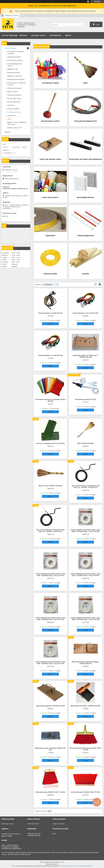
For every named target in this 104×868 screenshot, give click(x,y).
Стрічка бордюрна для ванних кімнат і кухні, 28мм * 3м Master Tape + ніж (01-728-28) (50, 663)
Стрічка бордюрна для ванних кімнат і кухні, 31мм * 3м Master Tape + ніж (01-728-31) (50, 619)
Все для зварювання (14, 102)
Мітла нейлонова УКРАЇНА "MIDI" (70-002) (85, 792)
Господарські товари (50, 83)
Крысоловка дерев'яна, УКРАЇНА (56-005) (50, 706)
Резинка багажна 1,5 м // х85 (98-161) (85, 313)
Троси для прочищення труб (85, 121)
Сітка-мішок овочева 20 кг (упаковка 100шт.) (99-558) (50, 400)
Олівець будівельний (85, 236)
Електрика (11, 105)
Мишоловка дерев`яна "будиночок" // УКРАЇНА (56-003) (85, 356)
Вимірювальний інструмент (16, 79)
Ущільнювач (50, 236)
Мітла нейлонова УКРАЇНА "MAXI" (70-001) (50, 792)
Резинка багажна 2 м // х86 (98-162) (50, 355)
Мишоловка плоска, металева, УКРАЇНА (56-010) (50, 749)
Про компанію (56, 35)
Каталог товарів (9, 35)
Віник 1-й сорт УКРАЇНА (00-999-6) (50, 486)
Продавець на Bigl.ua (52, 864)
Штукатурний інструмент (15, 60)
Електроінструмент (14, 109)
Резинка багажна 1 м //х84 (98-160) (50, 313)
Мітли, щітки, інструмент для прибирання (85, 159)
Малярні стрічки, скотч (15, 128)
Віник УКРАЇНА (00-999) (85, 443)
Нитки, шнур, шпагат (50, 197)
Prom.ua (62, 862)
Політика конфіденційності (84, 866)
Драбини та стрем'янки (15, 76)
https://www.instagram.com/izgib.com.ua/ (16, 189)
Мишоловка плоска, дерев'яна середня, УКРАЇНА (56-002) (85, 663)
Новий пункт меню (7, 824)
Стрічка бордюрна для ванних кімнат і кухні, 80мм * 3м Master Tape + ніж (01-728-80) (85, 531)
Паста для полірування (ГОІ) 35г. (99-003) (50, 443)
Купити (50, 324)
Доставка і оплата (38, 35)
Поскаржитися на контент (68, 866)
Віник (85, 83)
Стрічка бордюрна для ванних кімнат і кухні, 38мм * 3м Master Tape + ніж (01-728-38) (85, 619)
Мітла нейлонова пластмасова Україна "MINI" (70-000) (85, 749)
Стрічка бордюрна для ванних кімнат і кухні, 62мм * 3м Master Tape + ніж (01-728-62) (85, 575)
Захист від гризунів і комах (50, 159)
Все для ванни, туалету (50, 121)
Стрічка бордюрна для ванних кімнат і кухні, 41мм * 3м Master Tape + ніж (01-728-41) (50, 575)
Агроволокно (12, 116)
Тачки (9, 119)
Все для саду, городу (14, 98)
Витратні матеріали (14, 73)
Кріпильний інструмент (15, 88)
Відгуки (68, 35)
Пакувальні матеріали (14, 95)
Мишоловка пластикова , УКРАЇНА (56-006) (85, 706)
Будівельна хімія (13, 69)
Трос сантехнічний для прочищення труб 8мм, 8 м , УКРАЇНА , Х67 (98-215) (85, 487)
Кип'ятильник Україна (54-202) (85, 399)
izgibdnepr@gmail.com (12, 179)
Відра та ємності (13, 92)
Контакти (23, 35)
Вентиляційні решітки (85, 197)
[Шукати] (82, 25)
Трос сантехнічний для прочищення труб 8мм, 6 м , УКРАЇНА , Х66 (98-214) (50, 531)
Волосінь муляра (50, 274)
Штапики (85, 274)
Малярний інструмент (14, 57)
